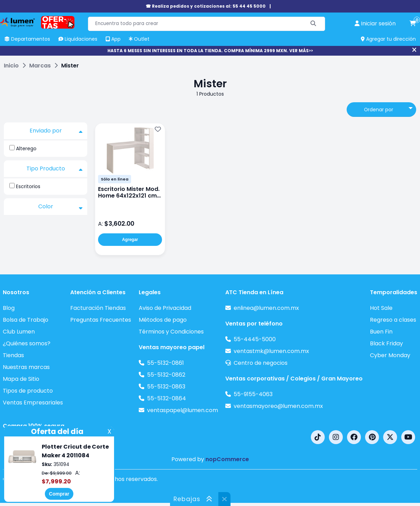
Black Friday (386, 343)
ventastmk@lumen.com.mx (271, 351)
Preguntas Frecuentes (101, 320)
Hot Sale (381, 308)
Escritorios (28, 186)
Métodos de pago (163, 320)
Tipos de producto (28, 391)
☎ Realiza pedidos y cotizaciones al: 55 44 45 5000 (206, 6)
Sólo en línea (115, 179)
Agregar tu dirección (388, 39)
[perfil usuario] (375, 24)
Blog (9, 308)
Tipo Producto (55, 169)
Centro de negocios (261, 363)
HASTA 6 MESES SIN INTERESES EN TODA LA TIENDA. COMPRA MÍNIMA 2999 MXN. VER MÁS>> (210, 51)
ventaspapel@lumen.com (183, 410)
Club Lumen (19, 332)
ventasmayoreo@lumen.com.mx (278, 406)
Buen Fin (381, 332)
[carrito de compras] (413, 24)
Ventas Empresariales (33, 403)
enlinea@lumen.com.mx (266, 308)
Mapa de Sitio (21, 379)
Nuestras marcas (26, 367)
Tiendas (13, 355)
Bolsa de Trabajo (26, 320)
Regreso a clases (393, 320)
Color (60, 207)
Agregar (130, 240)
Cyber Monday (390, 355)
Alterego (26, 148)
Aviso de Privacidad (165, 308)
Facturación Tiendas (98, 308)
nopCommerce (227, 459)
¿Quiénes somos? (27, 343)
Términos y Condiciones (171, 332)
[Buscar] (313, 24)
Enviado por (56, 131)
